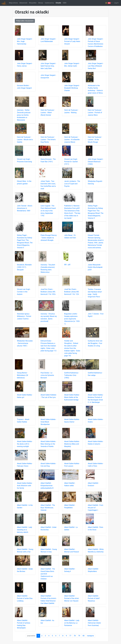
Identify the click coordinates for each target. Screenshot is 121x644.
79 (79, 636)
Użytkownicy (49, 3)
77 (70, 636)
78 (75, 636)
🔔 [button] (108, 3)
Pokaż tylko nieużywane (25, 21)
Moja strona (13, 3)
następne (90, 636)
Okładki (58, 3)
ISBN (64, 3)
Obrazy (41, 3)
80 (84, 636)
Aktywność (23, 3)
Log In (116, 3)
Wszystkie (33, 3)
